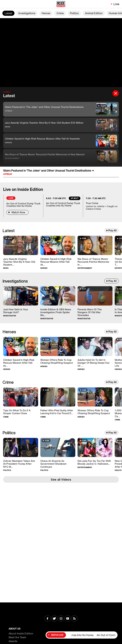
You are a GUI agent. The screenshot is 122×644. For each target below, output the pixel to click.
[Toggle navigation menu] (4, 4)
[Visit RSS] (74, 619)
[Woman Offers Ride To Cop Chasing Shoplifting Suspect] (58, 347)
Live (117, 4)
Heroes (46, 13)
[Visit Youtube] (68, 619)
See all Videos (61, 479)
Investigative (10, 316)
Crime (60, 13)
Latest (8, 13)
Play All (112, 230)
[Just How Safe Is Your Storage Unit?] (21, 296)
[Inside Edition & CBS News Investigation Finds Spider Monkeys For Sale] (58, 296)
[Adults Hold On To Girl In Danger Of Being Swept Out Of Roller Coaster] (95, 347)
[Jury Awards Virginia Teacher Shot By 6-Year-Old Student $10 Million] (21, 245)
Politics (74, 13)
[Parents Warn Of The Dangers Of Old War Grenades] (95, 296)
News (8, 127)
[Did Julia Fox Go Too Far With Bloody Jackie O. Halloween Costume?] (95, 448)
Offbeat (9, 111)
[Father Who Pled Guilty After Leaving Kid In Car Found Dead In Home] (58, 397)
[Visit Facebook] (48, 619)
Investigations (27, 13)
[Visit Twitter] (54, 619)
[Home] (61, 4)
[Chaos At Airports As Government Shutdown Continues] (58, 448)
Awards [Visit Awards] (13, 641)
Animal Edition (94, 13)
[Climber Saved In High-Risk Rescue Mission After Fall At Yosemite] (58, 245)
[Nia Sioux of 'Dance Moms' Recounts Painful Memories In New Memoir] (95, 245)
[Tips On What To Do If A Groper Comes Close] (21, 397)
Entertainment (12, 158)
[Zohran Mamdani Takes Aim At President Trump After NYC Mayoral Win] (21, 448)
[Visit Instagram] (61, 619)
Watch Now (17, 212)
